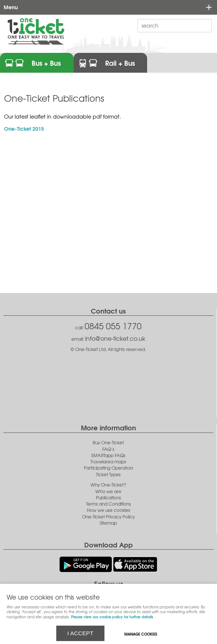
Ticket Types (108, 475)
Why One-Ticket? (108, 485)
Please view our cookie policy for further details (112, 616)
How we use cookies (108, 510)
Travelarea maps (108, 462)
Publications (108, 498)
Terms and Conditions (108, 504)
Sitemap (108, 523)
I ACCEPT (80, 633)
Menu (107, 7)
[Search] (169, 25)
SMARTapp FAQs (108, 455)
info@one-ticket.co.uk (115, 338)
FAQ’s (108, 449)
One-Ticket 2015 (24, 128)
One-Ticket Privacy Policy (108, 517)
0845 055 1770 (113, 326)
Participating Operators (108, 468)
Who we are (108, 491)
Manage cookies (141, 634)
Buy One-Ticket (108, 443)
